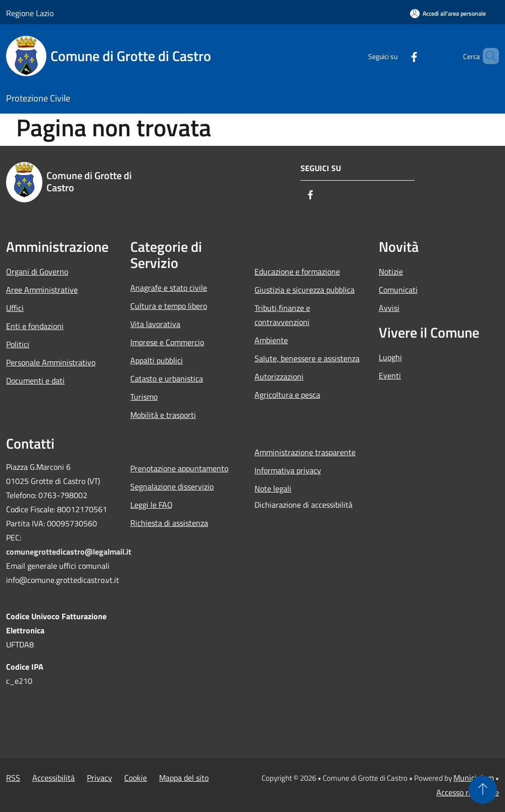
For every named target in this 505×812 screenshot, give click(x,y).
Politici (18, 344)
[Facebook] (397, 56)
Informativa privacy (288, 470)
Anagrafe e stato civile (169, 288)
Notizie (391, 272)
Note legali (273, 489)
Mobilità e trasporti (163, 415)
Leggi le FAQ (151, 505)
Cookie (136, 778)
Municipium (474, 778)
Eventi (390, 375)
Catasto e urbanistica (167, 378)
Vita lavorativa (155, 324)
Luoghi (390, 357)
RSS (13, 778)
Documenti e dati (35, 381)
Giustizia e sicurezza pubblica (305, 290)
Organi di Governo (37, 272)
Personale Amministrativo (51, 362)
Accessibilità (54, 778)
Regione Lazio (30, 13)
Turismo (144, 397)
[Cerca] (487, 56)
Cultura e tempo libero (169, 306)
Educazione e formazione (297, 272)
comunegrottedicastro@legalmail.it (69, 552)
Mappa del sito (184, 778)
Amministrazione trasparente (305, 452)
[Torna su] (483, 790)
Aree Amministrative (42, 290)
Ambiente (271, 340)
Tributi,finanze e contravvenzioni (282, 315)
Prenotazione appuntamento (179, 468)
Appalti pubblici (157, 360)
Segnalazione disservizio (172, 486)
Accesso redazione (468, 792)
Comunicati (398, 290)
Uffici (15, 308)
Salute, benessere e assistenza (307, 358)
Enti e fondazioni (35, 326)
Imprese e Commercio (167, 342)
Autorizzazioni (279, 376)
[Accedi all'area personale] (448, 13)
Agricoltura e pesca (287, 395)
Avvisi (389, 308)
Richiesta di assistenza (169, 523)
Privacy (99, 778)
